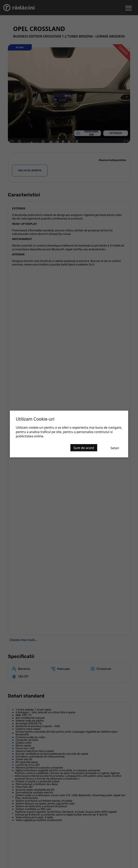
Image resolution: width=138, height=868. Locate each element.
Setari (115, 448)
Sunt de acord (84, 448)
